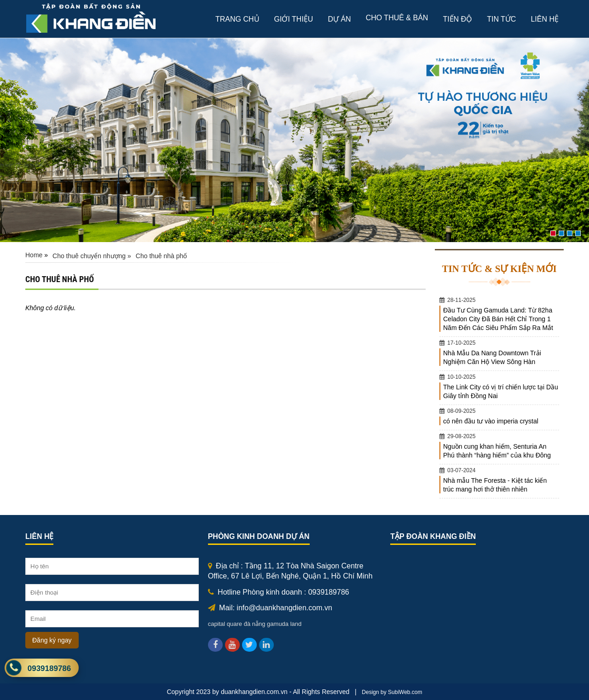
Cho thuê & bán (397, 18)
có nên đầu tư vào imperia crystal (491, 421)
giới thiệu (294, 19)
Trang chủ (237, 19)
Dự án (339, 19)
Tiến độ (457, 19)
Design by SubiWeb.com (392, 692)
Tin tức (501, 19)
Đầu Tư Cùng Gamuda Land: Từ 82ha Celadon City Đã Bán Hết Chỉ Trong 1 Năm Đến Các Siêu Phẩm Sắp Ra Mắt (498, 319)
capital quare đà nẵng (237, 624)
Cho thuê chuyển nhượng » (92, 256)
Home (34, 255)
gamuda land (284, 624)
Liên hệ (545, 19)
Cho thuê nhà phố (162, 256)
